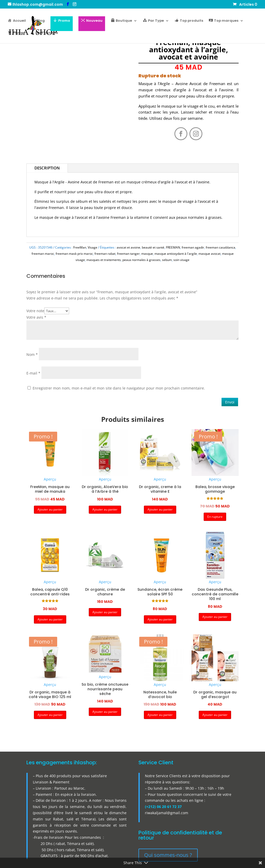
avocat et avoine (128, 247)
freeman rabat (105, 254)
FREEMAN (173, 247)
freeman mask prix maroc (74, 254)
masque (147, 254)
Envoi (230, 402)
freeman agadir (193, 247)
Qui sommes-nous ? (168, 855)
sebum (167, 260)
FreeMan (80, 247)
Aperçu (50, 479)
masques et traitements (104, 260)
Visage (93, 247)
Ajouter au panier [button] (50, 509)
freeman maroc (43, 254)
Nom (32, 354)
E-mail (33, 373)
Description (47, 168)
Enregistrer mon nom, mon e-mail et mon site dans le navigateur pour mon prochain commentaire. (119, 388)
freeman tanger (128, 254)
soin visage (181, 260)
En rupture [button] (215, 517)
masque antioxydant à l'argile (176, 254)
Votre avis (36, 317)
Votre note (35, 311)
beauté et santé (153, 247)
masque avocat (209, 254)
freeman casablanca (220, 247)
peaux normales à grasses (141, 260)
